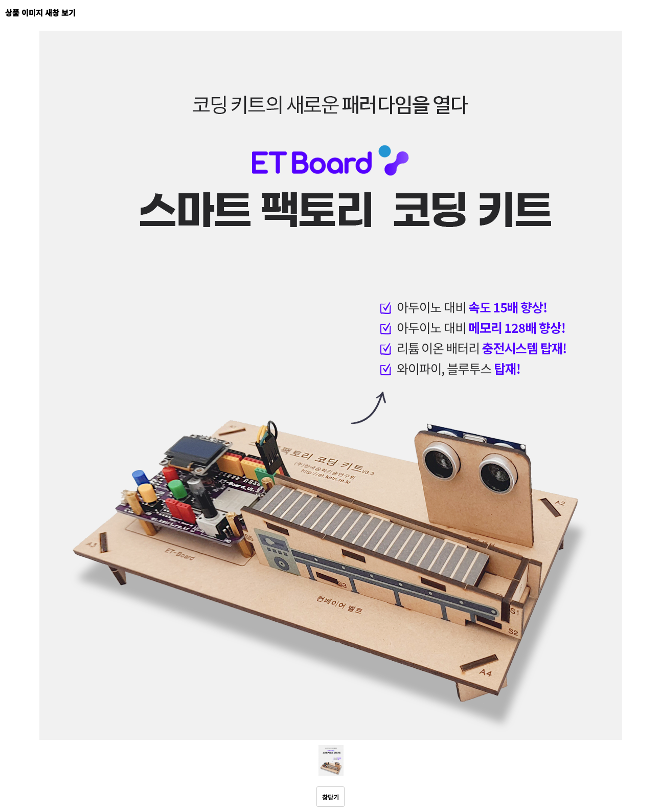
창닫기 (330, 797)
